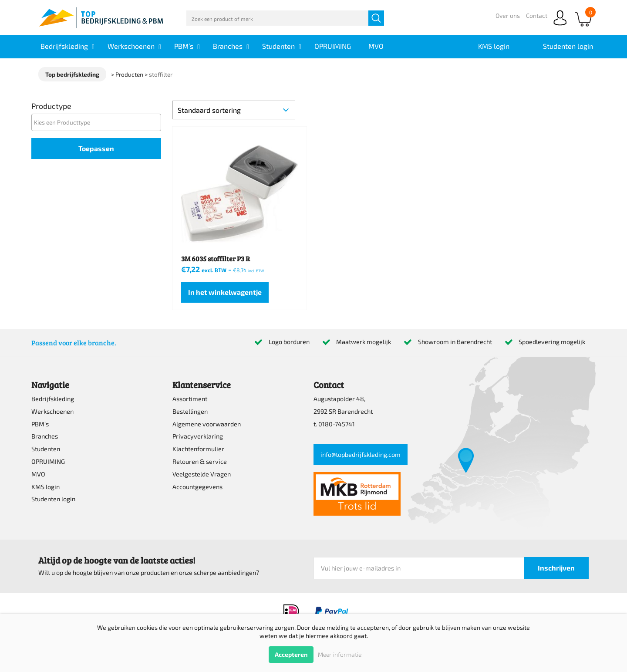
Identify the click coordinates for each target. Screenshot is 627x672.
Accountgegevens (197, 487)
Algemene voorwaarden (207, 424)
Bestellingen (190, 411)
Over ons (508, 15)
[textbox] (98, 122)
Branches (45, 436)
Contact (537, 15)
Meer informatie (340, 654)
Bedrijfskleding (53, 399)
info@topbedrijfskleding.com (361, 454)
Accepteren (291, 654)
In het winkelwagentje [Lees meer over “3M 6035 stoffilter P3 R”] (225, 292)
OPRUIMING (48, 461)
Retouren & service (200, 461)
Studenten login (53, 499)
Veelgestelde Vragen (202, 474)
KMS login (46, 487)
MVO (38, 474)
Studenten (46, 449)
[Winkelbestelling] (234, 110)
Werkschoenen (52, 411)
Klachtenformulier (198, 449)
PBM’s (40, 424)
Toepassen (96, 148)
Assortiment (190, 399)
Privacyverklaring (198, 436)
